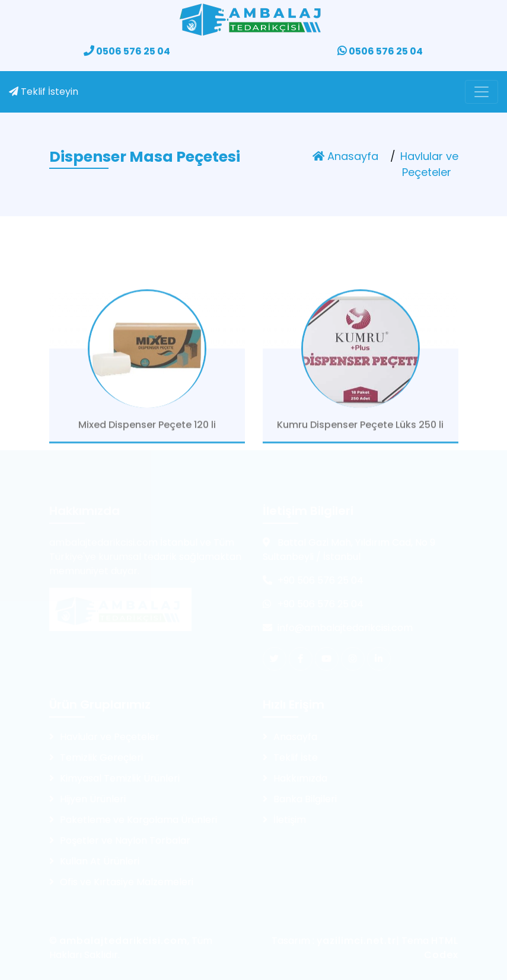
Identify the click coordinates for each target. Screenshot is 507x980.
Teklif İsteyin (44, 92)
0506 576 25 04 (127, 51)
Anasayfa (345, 156)
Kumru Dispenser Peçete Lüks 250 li (360, 433)
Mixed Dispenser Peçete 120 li (147, 433)
